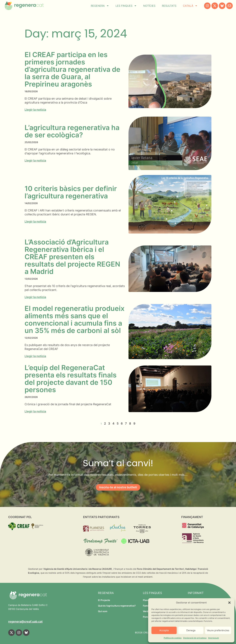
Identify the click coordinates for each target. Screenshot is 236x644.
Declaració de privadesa (195, 638)
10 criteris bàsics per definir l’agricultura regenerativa (71, 192)
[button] (229, 603)
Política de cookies (173, 638)
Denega (191, 630)
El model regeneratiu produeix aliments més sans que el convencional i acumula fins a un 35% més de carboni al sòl (75, 319)
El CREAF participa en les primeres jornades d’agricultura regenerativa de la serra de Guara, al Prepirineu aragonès (72, 69)
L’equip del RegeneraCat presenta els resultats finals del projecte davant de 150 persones (71, 379)
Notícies (149, 6)
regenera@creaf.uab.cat (25, 622)
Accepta (164, 630)
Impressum (214, 638)
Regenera (100, 6)
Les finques (126, 6)
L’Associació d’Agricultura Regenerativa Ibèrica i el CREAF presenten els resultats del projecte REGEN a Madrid (72, 257)
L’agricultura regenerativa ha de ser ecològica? (72, 131)
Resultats (169, 6)
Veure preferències (218, 630)
